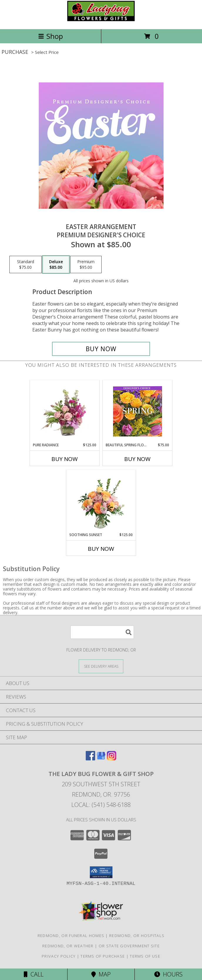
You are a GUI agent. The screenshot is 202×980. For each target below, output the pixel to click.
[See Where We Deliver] (101, 666)
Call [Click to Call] (34, 974)
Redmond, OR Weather (68, 946)
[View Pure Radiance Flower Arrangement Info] (65, 411)
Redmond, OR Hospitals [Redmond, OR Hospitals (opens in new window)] (137, 936)
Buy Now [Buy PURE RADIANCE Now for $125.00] (65, 459)
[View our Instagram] (112, 758)
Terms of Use (145, 956)
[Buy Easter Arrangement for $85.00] (101, 349)
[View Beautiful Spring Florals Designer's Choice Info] (138, 411)
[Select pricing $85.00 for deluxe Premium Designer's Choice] (56, 265)
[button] (101, 872)
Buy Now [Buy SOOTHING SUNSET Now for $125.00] (101, 549)
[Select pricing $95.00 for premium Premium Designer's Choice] (86, 265)
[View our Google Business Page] (101, 758)
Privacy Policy (59, 956)
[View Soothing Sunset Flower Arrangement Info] (101, 501)
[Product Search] (102, 632)
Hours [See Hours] (168, 974)
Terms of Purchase (103, 956)
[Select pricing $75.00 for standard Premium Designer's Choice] (26, 265)
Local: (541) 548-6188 (101, 805)
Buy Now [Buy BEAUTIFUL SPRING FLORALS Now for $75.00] (137, 459)
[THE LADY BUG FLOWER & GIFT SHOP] (101, 20)
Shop (51, 36)
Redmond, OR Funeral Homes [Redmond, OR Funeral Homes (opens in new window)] (71, 936)
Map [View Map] (101, 974)
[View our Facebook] (90, 758)
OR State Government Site (129, 946)
